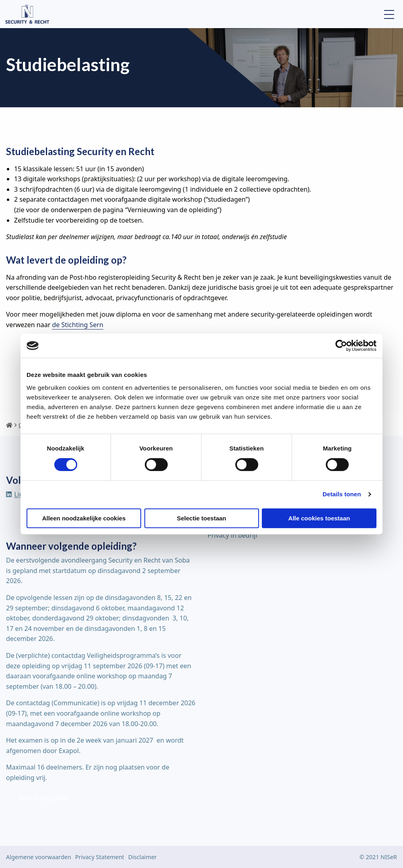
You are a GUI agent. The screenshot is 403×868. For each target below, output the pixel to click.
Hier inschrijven (43, 798)
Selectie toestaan (202, 518)
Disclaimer (143, 857)
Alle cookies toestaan (319, 518)
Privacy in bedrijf (233, 535)
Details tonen (342, 494)
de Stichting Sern (77, 325)
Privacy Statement (100, 857)
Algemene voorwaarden (39, 857)
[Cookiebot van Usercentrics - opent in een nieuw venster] (341, 346)
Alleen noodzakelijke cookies (84, 518)
